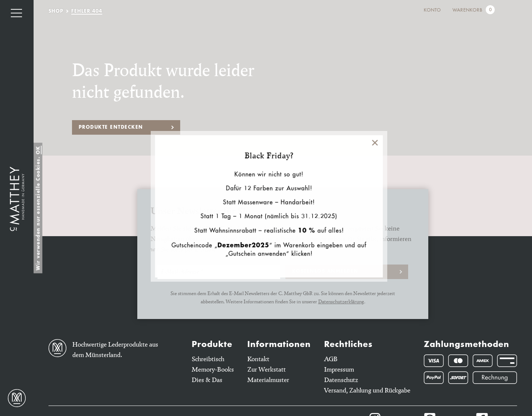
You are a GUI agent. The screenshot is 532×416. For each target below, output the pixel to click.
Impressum (339, 369)
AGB (331, 359)
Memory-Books (213, 369)
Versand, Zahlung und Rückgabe (367, 390)
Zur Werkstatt (267, 369)
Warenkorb (467, 10)
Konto (432, 10)
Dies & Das (207, 380)
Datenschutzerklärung (341, 301)
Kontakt (258, 359)
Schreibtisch (208, 359)
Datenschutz (341, 380)
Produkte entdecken (111, 128)
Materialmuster (268, 380)
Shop (56, 12)
